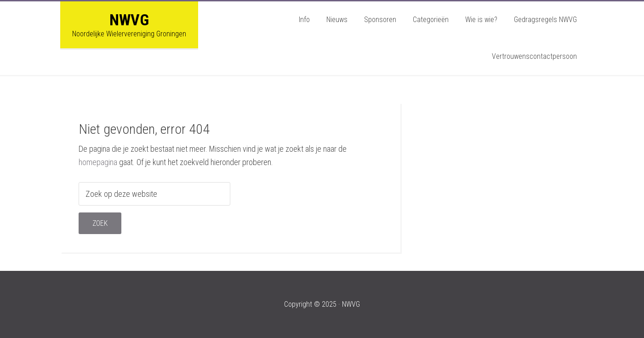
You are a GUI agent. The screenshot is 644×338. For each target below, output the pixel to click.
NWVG (129, 20)
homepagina (98, 162)
